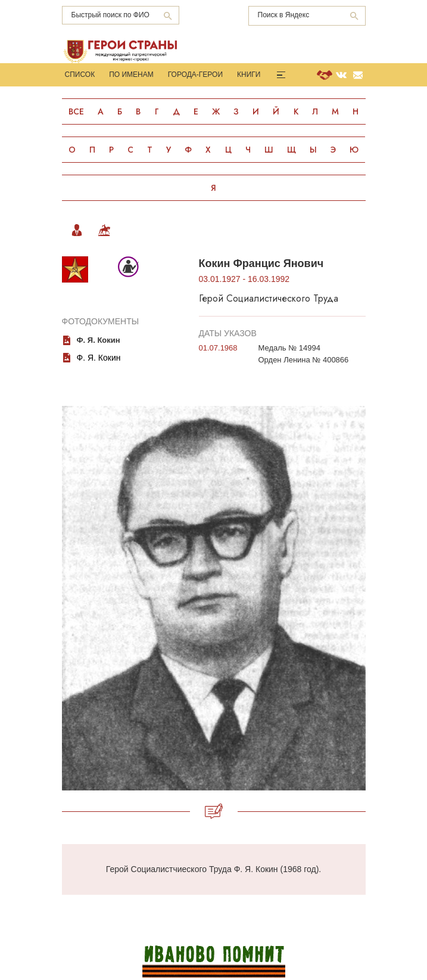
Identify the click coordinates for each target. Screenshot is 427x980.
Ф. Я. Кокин (99, 358)
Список (80, 75)
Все (76, 111)
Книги (249, 75)
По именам (131, 75)
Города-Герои (195, 75)
